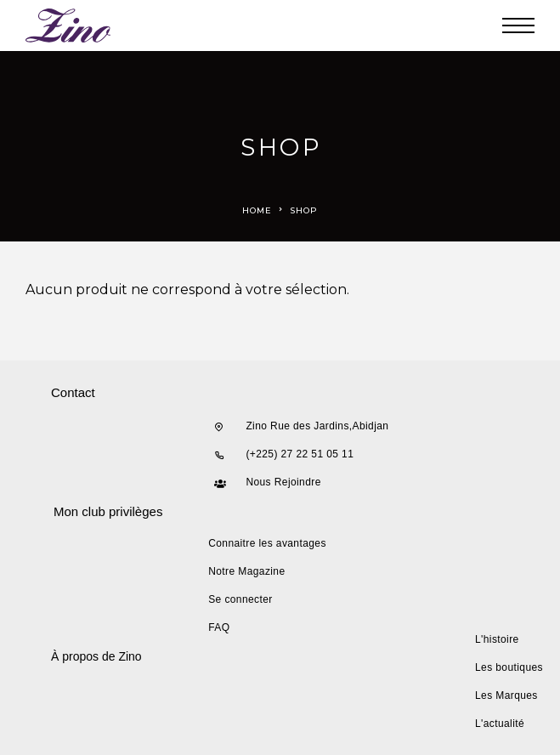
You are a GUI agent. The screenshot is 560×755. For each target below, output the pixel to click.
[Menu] (518, 26)
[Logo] (69, 26)
